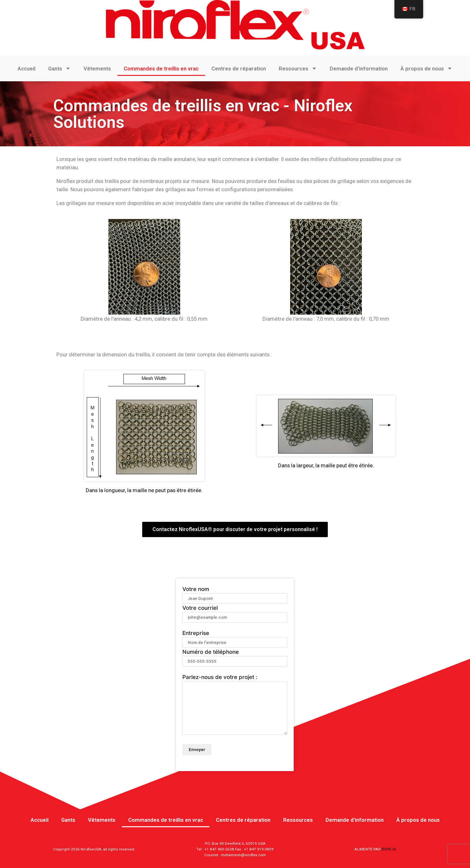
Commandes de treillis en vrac (161, 69)
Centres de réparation (239, 69)
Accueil (26, 69)
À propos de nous (426, 68)
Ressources (298, 68)
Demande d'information (359, 69)
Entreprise (235, 638)
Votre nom (235, 594)
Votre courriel (235, 612)
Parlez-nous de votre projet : (235, 705)
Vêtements (97, 69)
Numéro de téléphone (235, 656)
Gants (59, 68)
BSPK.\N (389, 849)
